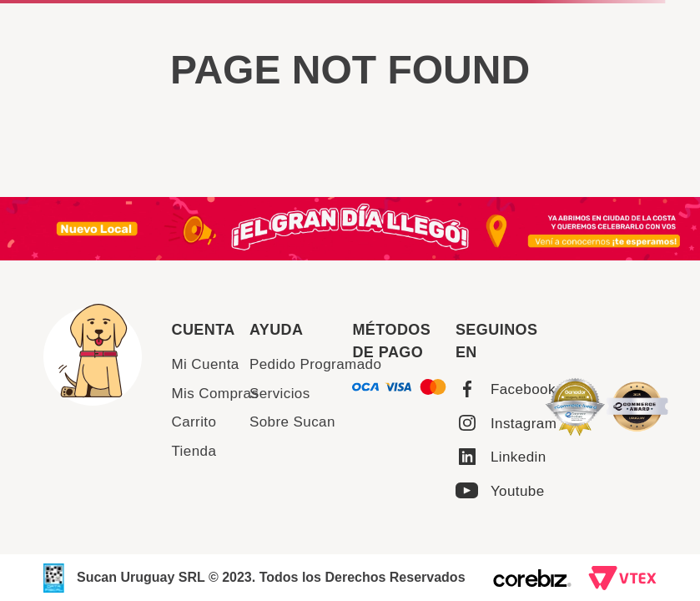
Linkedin (519, 457)
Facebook (523, 389)
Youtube (518, 491)
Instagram (524, 424)
